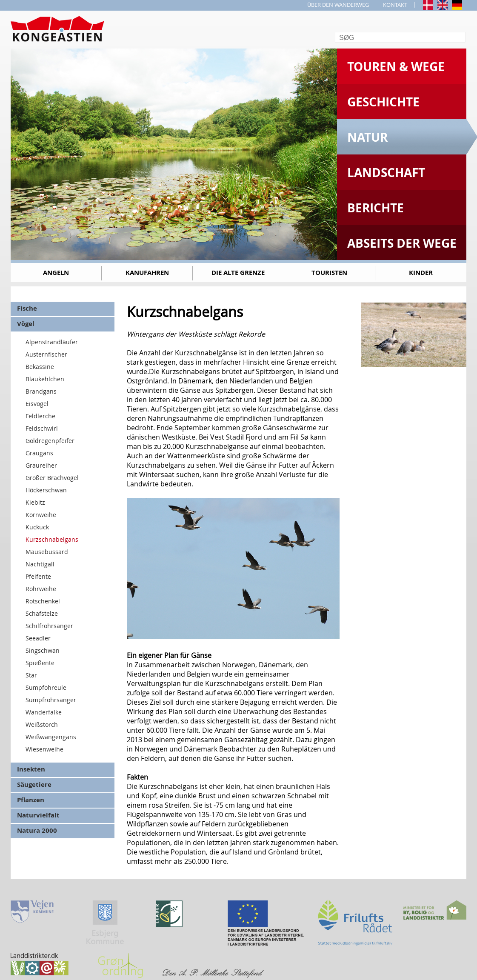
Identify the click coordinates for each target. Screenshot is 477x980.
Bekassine (40, 367)
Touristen (329, 273)
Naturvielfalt (38, 815)
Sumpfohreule (46, 687)
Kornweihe (41, 515)
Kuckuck (37, 527)
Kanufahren (147, 273)
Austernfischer (46, 354)
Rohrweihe (41, 589)
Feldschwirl (42, 428)
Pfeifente (38, 576)
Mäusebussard (47, 552)
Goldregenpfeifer (50, 441)
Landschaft (386, 173)
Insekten (31, 769)
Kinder (421, 273)
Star (31, 675)
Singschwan (43, 650)
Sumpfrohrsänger (51, 700)
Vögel (26, 324)
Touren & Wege (396, 67)
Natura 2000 (37, 830)
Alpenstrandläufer (52, 342)
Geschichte (383, 102)
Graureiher (41, 465)
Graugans (39, 453)
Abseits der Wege (402, 243)
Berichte (376, 208)
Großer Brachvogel (52, 478)
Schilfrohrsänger (49, 626)
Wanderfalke (44, 712)
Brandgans (41, 391)
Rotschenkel (43, 601)
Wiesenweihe (44, 749)
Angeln (56, 273)
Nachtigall (40, 564)
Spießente (40, 663)
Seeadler (38, 638)
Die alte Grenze (238, 273)
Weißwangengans (51, 737)
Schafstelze (42, 613)
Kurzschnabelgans (52, 539)
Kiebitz (35, 502)
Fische (27, 308)
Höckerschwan (46, 490)
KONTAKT (395, 5)
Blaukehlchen (45, 379)
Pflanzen (31, 800)
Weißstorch (42, 724)
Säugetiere (34, 784)
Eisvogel (37, 404)
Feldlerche (40, 416)
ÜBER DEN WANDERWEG (338, 5)
